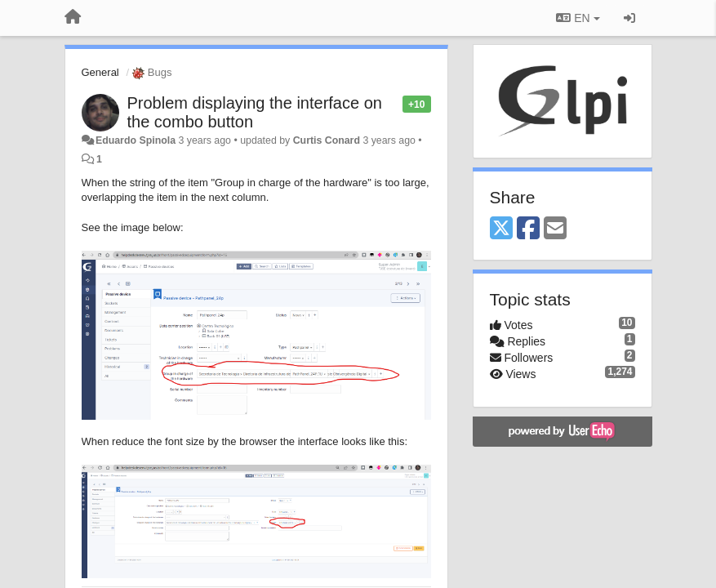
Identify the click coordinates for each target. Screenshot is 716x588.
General (100, 72)
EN (578, 18)
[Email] (555, 229)
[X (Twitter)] (501, 229)
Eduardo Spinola (136, 140)
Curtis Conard (327, 140)
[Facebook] (528, 229)
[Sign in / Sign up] (629, 18)
